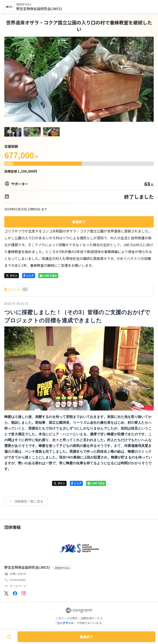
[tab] (9, 289)
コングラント (65, 623)
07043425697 (18, 580)
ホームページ (18, 586)
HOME (9, 289)
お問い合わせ (18, 574)
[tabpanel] (79, 403)
